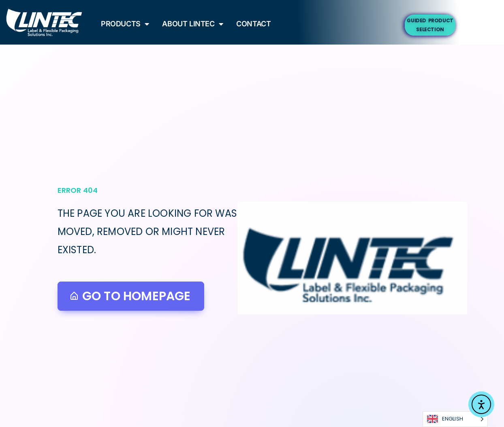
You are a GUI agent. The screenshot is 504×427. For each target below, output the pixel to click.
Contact (253, 24)
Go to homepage (130, 296)
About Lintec (193, 24)
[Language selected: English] (455, 419)
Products (125, 24)
